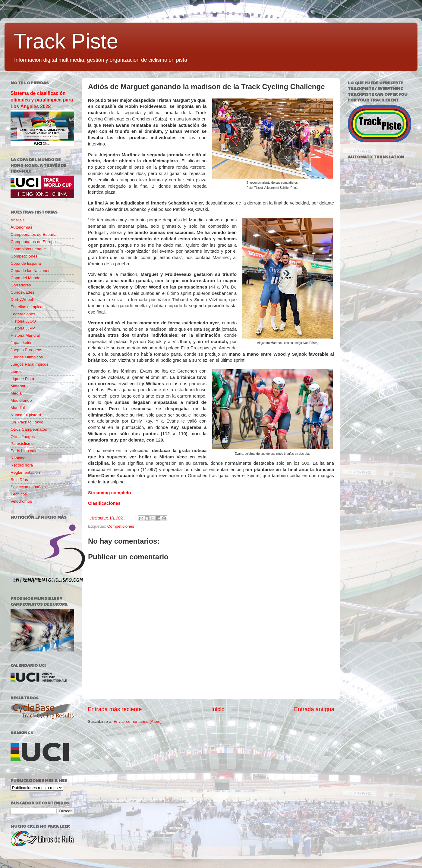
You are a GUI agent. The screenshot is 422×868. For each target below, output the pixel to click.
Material (18, 386)
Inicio (218, 709)
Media (16, 393)
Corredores (21, 285)
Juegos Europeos (26, 350)
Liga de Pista (22, 379)
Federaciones (23, 314)
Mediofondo (21, 400)
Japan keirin (22, 343)
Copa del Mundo (25, 278)
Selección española (28, 487)
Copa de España (26, 263)
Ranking (18, 458)
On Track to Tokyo (27, 422)
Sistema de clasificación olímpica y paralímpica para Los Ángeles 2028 (42, 100)
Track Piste (66, 41)
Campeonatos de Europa (33, 242)
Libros (16, 372)
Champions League (28, 249)
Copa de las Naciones (30, 271)
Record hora (22, 465)
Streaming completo (110, 493)
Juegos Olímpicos (27, 357)
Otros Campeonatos (29, 429)
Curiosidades (22, 292)
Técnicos (19, 494)
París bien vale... (26, 451)
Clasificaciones (104, 503)
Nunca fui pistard (26, 415)
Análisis (18, 220)
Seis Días (19, 480)
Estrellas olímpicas (28, 307)
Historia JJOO (23, 321)
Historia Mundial (25, 335)
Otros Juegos (23, 437)
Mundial (18, 408)
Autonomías (21, 227)
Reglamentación (25, 472)
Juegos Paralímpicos (29, 364)
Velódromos (21, 501)
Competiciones (121, 526)
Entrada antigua (314, 709)
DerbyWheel (22, 300)
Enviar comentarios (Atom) (138, 721)
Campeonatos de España (33, 234)
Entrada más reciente (115, 709)
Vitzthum (180, 342)
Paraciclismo (22, 443)
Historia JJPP (23, 328)
